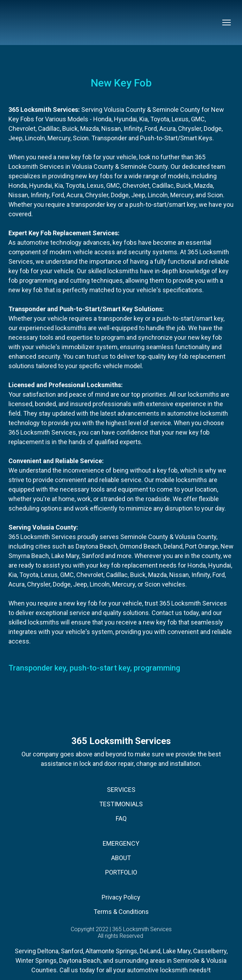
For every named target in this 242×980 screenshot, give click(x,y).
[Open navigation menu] (227, 23)
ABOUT (121, 858)
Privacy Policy (121, 897)
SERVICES (121, 790)
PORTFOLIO (121, 872)
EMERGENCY (121, 843)
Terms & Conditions (121, 912)
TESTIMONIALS (121, 804)
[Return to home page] (29, 23)
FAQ (121, 818)
